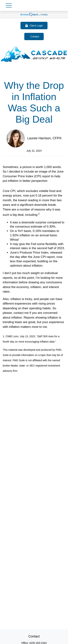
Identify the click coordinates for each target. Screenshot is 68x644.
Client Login (34, 26)
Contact (35, 37)
